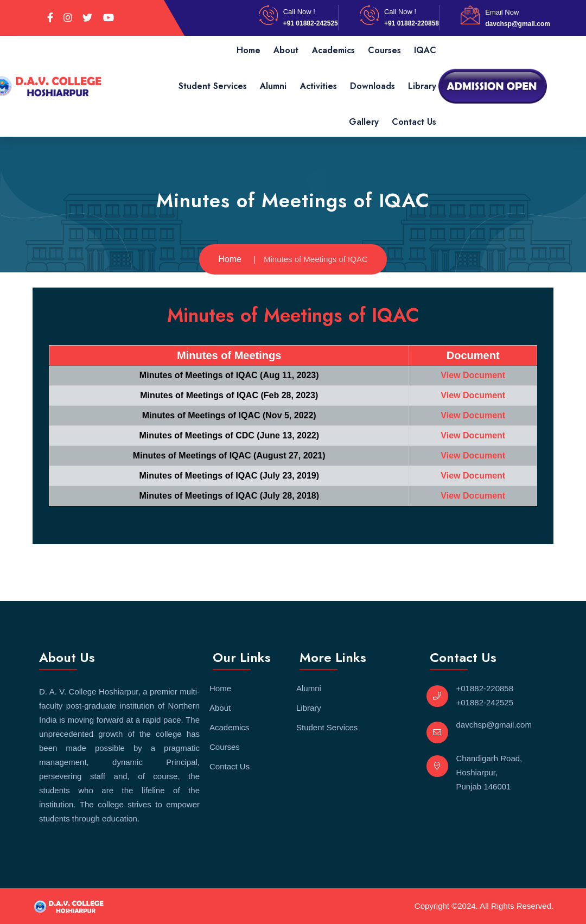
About (286, 50)
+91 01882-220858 (412, 23)
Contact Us (414, 122)
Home (249, 50)
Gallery (364, 122)
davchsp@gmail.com (518, 24)
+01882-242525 (485, 702)
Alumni (273, 86)
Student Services (213, 86)
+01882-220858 (485, 688)
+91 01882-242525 (311, 23)
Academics (333, 50)
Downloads (372, 86)
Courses (384, 50)
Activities (319, 86)
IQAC (425, 50)
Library (422, 86)
